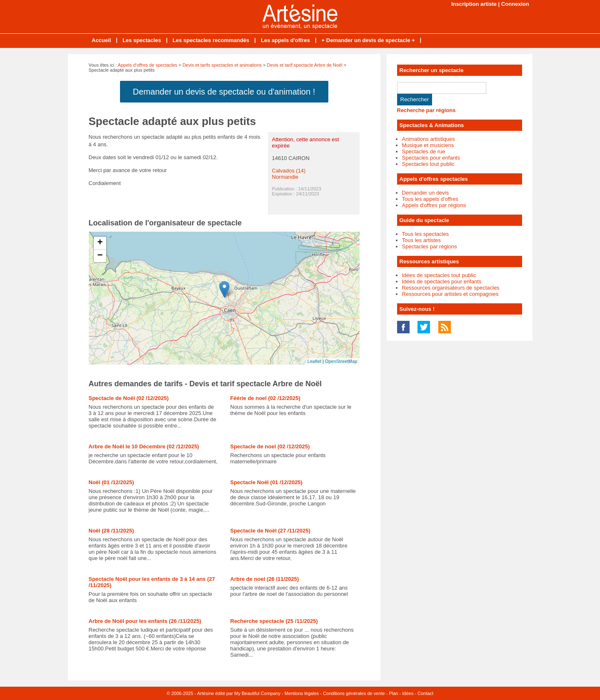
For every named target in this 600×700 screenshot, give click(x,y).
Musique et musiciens (428, 145)
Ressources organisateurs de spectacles (451, 288)
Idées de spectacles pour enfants (442, 281)
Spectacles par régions (430, 246)
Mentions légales (302, 693)
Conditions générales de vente (354, 693)
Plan (393, 693)
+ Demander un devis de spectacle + (368, 40)
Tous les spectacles (426, 234)
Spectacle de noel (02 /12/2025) (270, 446)
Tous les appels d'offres (430, 199)
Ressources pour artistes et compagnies (450, 294)
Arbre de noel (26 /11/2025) (265, 579)
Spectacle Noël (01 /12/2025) (266, 482)
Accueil (101, 40)
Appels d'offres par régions (434, 205)
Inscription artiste (474, 4)
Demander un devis (426, 193)
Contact (425, 693)
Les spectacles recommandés (211, 40)
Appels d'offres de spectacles (148, 65)
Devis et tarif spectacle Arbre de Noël (305, 65)
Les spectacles (142, 40)
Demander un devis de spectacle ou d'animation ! (224, 92)
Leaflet (314, 361)
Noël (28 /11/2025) (111, 531)
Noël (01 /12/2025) (111, 482)
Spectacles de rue (424, 151)
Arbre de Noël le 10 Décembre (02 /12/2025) (144, 446)
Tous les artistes (421, 240)
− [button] (100, 256)
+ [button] (100, 243)
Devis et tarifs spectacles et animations (222, 65)
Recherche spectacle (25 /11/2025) (274, 621)
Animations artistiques (429, 139)
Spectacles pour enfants (431, 158)
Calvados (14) (289, 171)
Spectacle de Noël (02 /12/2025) (129, 398)
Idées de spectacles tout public (439, 275)
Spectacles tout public (428, 164)
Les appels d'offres (285, 40)
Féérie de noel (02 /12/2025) (265, 398)
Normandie (285, 177)
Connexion (515, 4)
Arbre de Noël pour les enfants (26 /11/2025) (145, 621)
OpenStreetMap (341, 361)
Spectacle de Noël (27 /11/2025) (270, 531)
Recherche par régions (426, 110)
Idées (408, 693)
